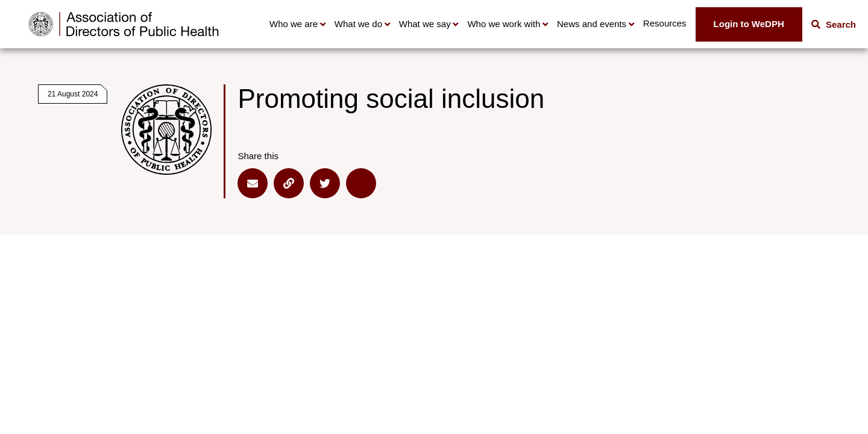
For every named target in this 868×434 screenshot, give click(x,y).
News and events (592, 24)
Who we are (294, 24)
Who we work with (504, 24)
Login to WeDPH (749, 24)
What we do (358, 24)
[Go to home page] (124, 24)
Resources (665, 23)
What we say (425, 24)
